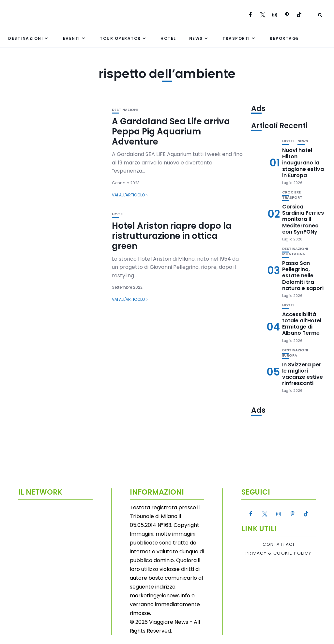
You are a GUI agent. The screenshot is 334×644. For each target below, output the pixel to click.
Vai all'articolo (128, 195)
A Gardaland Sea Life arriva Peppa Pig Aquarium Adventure (171, 131)
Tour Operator (120, 38)
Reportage (284, 38)
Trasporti (236, 38)
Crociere (291, 192)
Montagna (294, 254)
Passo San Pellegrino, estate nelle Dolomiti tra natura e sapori (303, 276)
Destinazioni (26, 38)
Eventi (72, 38)
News (196, 38)
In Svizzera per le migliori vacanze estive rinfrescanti (303, 374)
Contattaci (278, 544)
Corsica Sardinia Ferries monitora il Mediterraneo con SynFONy (303, 219)
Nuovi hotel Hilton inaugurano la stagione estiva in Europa (303, 163)
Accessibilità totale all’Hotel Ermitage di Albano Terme (302, 324)
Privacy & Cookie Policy (279, 553)
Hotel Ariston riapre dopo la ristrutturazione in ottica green (172, 236)
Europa (290, 355)
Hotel (168, 38)
